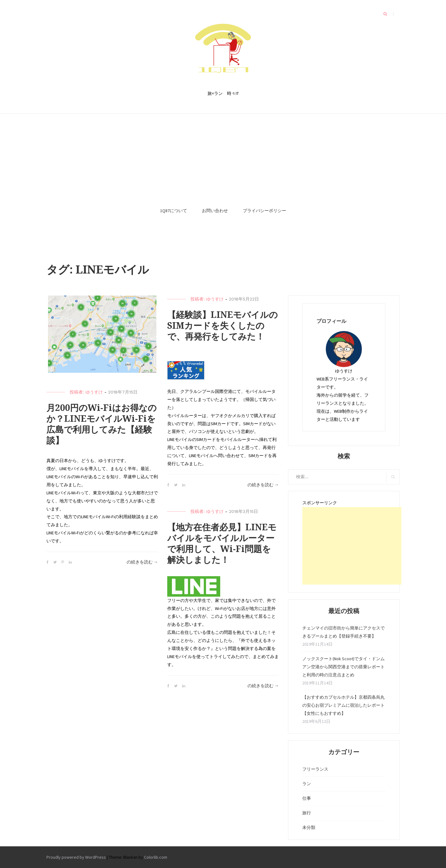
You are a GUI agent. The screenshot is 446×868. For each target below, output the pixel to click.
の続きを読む (142, 562)
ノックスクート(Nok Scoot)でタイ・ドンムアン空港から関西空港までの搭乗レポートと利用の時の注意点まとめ (343, 667)
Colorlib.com (156, 857)
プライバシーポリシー (265, 211)
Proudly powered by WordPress (76, 857)
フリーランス (315, 769)
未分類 (309, 827)
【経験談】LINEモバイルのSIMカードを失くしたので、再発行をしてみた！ (223, 326)
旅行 (307, 813)
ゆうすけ (94, 392)
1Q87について (174, 211)
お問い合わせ (215, 211)
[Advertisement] (223, 156)
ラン (307, 784)
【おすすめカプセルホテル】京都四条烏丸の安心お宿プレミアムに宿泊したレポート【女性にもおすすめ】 (343, 705)
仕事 (307, 798)
